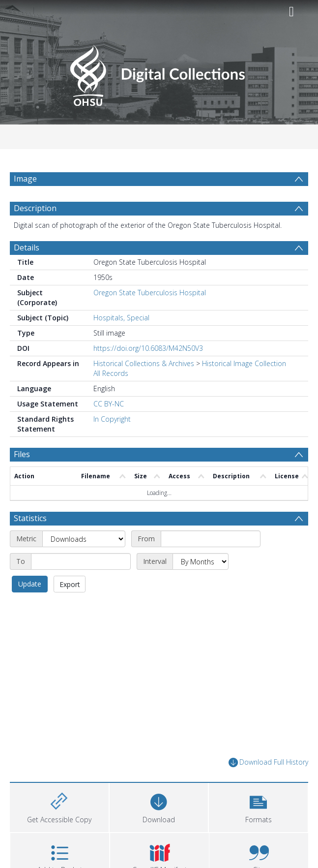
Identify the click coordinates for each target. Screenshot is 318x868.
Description (35, 232)
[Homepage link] (159, 73)
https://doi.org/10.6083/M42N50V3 (148, 372)
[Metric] (84, 562)
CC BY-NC (109, 427)
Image (25, 179)
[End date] (81, 585)
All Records (111, 397)
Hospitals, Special (121, 341)
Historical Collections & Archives (144, 387)
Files (22, 478)
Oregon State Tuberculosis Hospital (150, 316)
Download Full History (268, 786)
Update (30, 607)
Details (27, 271)
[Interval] (201, 585)
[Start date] (211, 562)
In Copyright (112, 443)
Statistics (30, 542)
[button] (258, 830)
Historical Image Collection (244, 387)
